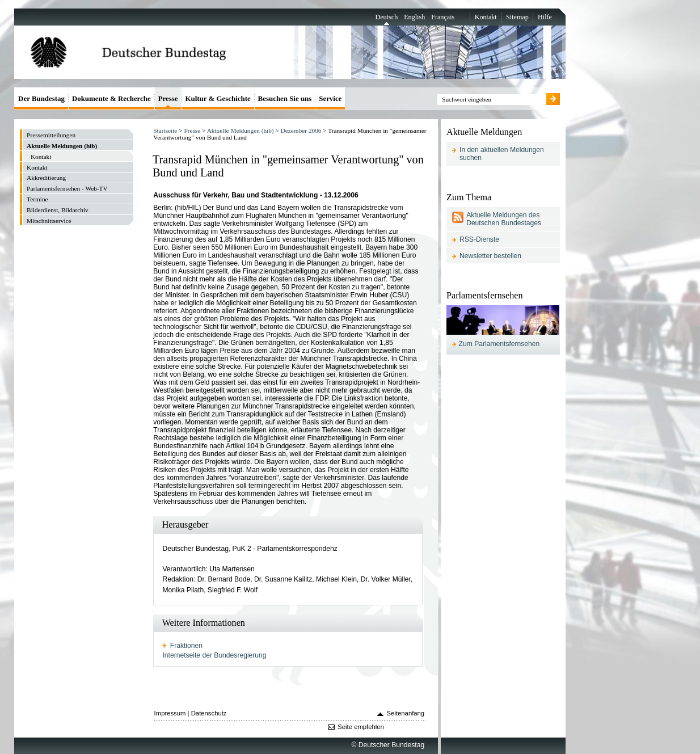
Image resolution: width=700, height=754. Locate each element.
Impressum (170, 713)
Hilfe (545, 17)
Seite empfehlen (361, 727)
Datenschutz (209, 713)
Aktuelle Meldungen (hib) (241, 130)
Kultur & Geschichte (218, 98)
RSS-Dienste (479, 239)
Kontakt (486, 17)
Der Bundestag (41, 98)
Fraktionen (186, 646)
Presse (192, 130)
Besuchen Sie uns (285, 98)
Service (330, 98)
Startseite (165, 130)
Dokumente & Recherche (111, 98)
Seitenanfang (406, 713)
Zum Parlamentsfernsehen (499, 344)
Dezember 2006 (301, 130)
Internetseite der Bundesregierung (214, 655)
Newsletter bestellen (490, 256)
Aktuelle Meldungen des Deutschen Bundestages (504, 219)
